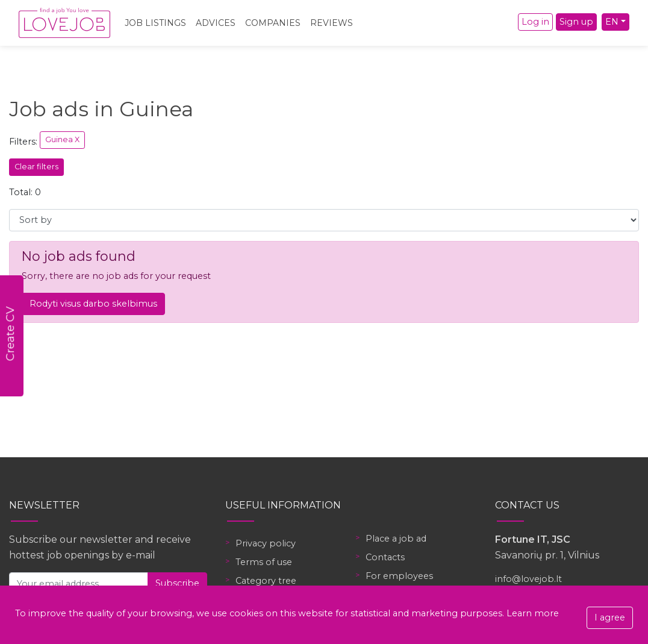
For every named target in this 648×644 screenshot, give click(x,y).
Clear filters (36, 167)
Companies (273, 23)
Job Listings (155, 23)
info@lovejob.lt (528, 579)
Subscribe (177, 583)
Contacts (385, 557)
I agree (610, 617)
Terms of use (264, 562)
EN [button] (612, 22)
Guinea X (62, 139)
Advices (216, 23)
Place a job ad (396, 539)
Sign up (576, 22)
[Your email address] (79, 583)
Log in (535, 22)
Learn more (533, 613)
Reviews (332, 23)
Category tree (266, 581)
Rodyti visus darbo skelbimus (93, 304)
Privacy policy (266, 543)
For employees (399, 576)
